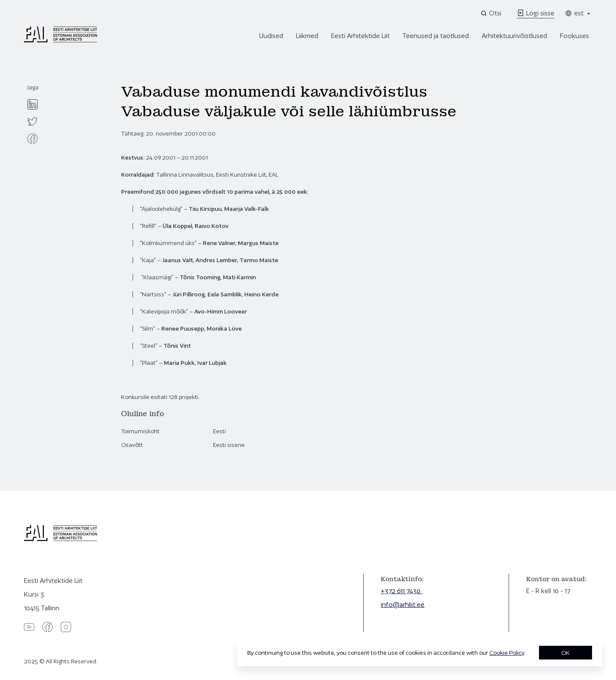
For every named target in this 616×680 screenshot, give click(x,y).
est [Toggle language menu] (578, 13)
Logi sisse (536, 13)
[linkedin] (33, 104)
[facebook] (33, 139)
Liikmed (307, 36)
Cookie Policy (507, 653)
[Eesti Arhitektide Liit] (61, 40)
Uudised (271, 36)
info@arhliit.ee (403, 605)
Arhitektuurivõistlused (514, 36)
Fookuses (575, 36)
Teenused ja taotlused (436, 36)
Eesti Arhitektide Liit (360, 36)
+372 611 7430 (401, 591)
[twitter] (33, 121)
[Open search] (492, 13)
